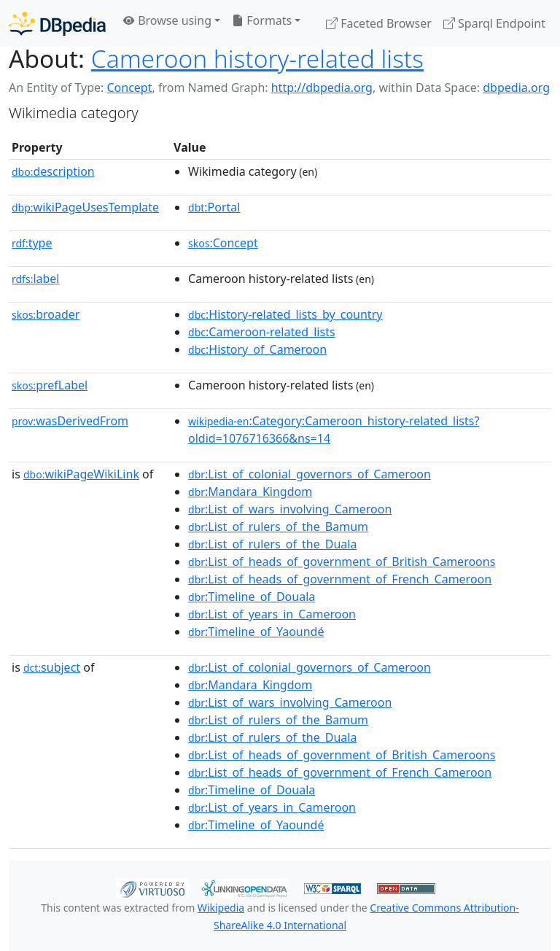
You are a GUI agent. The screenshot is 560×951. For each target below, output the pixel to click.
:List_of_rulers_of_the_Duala (272, 544)
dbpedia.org (516, 88)
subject (52, 667)
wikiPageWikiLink (81, 474)
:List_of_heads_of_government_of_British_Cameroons (342, 562)
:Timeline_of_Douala (252, 597)
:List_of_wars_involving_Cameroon (290, 509)
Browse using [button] (167, 20)
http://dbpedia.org (322, 88)
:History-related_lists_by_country (285, 314)
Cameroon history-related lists (257, 58)
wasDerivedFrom (70, 421)
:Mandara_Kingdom (250, 492)
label (36, 279)
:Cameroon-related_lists (262, 332)
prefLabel (50, 385)
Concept (129, 88)
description (53, 171)
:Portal (214, 207)
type (32, 243)
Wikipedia (221, 908)
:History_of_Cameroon (257, 349)
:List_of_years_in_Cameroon (272, 614)
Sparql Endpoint (494, 23)
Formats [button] (262, 20)
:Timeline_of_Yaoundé (256, 632)
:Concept (223, 243)
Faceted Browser (379, 23)
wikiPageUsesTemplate (85, 207)
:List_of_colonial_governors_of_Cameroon (310, 474)
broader (46, 314)
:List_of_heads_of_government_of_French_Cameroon (340, 579)
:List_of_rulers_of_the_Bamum (278, 527)
